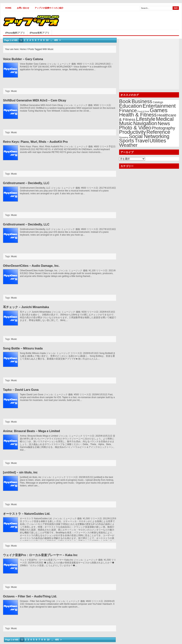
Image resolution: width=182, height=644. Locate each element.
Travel (142, 141)
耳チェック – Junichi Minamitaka (26, 307)
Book (125, 101)
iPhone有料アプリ (39, 33)
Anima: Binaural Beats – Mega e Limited (31, 431)
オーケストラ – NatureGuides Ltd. (27, 514)
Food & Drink (143, 111)
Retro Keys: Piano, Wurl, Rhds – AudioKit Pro (35, 142)
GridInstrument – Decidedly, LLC (26, 183)
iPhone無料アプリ (15, 33)
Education (131, 106)
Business (142, 101)
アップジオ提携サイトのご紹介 (49, 8)
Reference (158, 132)
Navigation (145, 123)
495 (56, 40)
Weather (128, 145)
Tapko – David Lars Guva (21, 390)
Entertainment (159, 106)
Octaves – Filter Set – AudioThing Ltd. (30, 596)
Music (14, 91)
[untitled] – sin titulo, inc (20, 472)
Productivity (132, 132)
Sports (127, 141)
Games (159, 110)
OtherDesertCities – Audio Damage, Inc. (31, 266)
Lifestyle (146, 119)
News (164, 123)
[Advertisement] (135, 20)
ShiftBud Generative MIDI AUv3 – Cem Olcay (35, 100)
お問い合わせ (23, 8)
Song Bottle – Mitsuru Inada (23, 348)
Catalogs (158, 102)
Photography (163, 128)
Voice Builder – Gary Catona (23, 59)
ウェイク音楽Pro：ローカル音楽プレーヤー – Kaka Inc (40, 555)
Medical (165, 119)
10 (47, 40)
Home (8, 8)
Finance (128, 110)
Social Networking (149, 136)
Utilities (158, 141)
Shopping (124, 137)
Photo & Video (135, 128)
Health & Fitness (138, 115)
